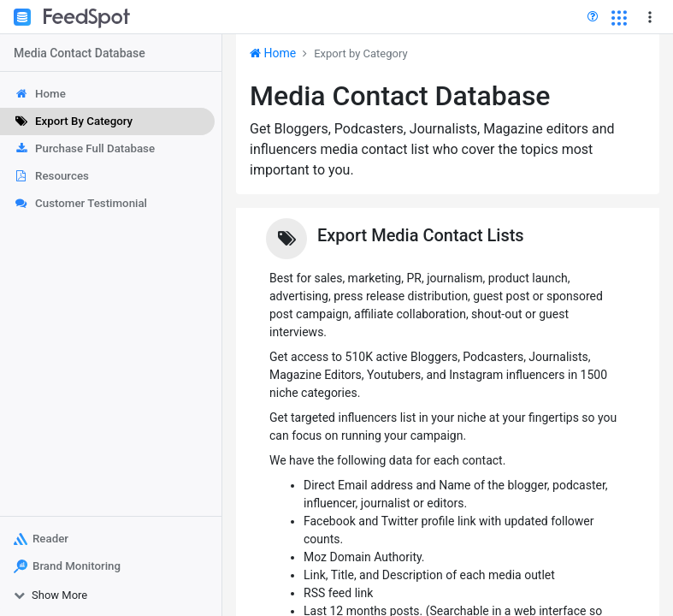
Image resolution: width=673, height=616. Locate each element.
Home (273, 53)
